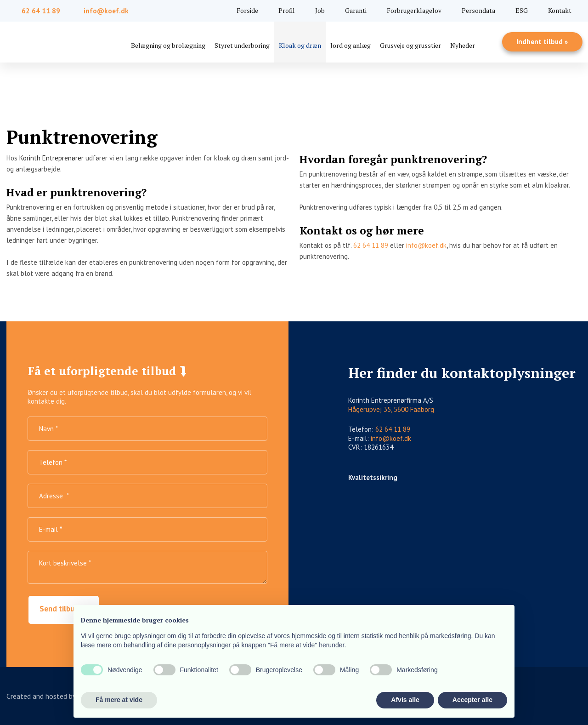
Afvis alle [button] (405, 700)
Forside (247, 10)
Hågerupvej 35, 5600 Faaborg (391, 409)
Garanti (356, 10)
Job (320, 10)
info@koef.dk (426, 245)
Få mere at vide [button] (119, 700)
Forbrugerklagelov (414, 10)
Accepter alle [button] (472, 700)
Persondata (478, 10)
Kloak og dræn (300, 45)
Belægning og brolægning (168, 45)
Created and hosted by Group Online (62, 696)
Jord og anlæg (351, 45)
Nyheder (463, 45)
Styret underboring (242, 45)
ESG (522, 10)
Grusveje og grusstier (410, 45)
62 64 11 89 (371, 245)
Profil (287, 10)
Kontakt (560, 10)
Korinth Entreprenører (51, 158)
